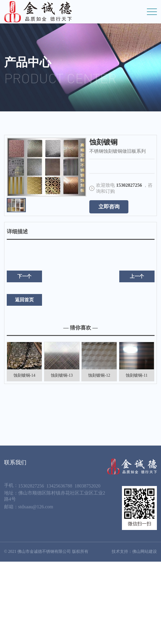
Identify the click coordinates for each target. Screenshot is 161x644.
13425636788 (59, 486)
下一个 (24, 276)
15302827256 (31, 486)
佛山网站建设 (145, 552)
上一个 (137, 276)
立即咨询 (109, 207)
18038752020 (88, 486)
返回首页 (24, 300)
